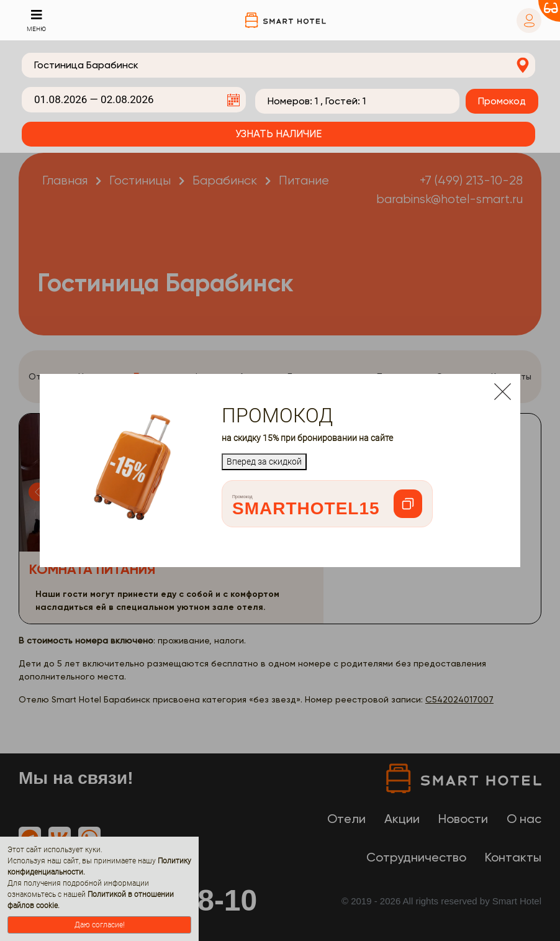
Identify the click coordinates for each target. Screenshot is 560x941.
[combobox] (278, 65)
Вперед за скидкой (264, 461)
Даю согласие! (100, 925)
